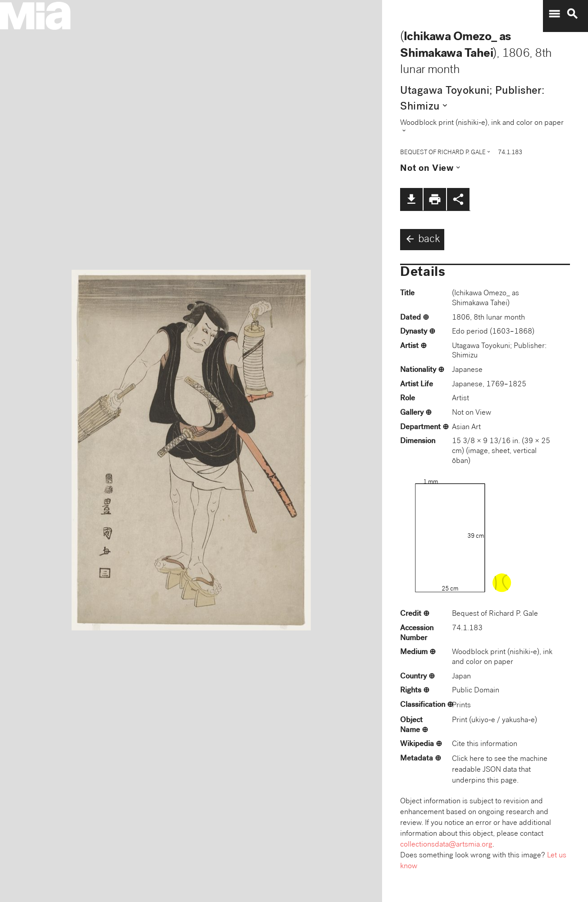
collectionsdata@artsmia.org (446, 845)
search (572, 14)
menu (554, 14)
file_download (411, 199)
